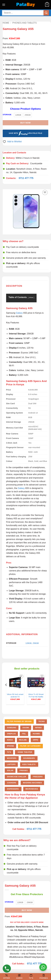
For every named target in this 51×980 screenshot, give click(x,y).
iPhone (10, 746)
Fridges (24, 770)
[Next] (45, 690)
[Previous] (6, 690)
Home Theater (25, 752)
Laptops (11, 764)
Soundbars (29, 758)
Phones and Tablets (25, 23)
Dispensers (13, 789)
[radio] (18, 115)
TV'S (9, 752)
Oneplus (11, 734)
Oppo (36, 740)
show (31, 297)
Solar (10, 770)
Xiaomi (26, 728)
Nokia (10, 740)
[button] (4, 5)
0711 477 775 (26, 178)
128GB (28, 643)
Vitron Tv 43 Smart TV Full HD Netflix (36, 696)
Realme (23, 740)
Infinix (38, 728)
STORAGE (7, 115)
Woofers (12, 758)
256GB (36, 643)
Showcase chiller (17, 777)
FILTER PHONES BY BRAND (19, 721)
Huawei (36, 734)
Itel (24, 734)
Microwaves (32, 789)
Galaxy (19, 313)
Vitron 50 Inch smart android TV (15, 696)
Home (6, 23)
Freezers (38, 777)
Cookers (11, 783)
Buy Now (26, 123)
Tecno (42, 721)
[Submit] (46, 13)
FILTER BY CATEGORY (30, 746)
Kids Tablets (29, 764)
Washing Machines (32, 783)
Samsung (12, 728)
